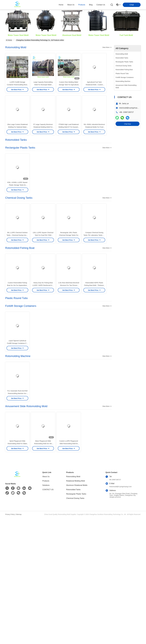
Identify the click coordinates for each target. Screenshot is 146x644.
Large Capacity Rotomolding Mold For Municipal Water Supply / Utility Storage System (43, 85)
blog (91, 5)
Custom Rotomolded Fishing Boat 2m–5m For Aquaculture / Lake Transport (17, 285)
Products (46, 481)
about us (71, 5)
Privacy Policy (10, 514)
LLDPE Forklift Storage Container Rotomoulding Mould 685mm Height (17, 85)
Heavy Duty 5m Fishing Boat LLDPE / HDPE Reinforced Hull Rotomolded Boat (43, 285)
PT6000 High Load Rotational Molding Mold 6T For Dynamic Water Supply (69, 127)
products (82, 5)
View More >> (107, 47)
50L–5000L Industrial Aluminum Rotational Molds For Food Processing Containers (94, 127)
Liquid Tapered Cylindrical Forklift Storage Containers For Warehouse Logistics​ (17, 343)
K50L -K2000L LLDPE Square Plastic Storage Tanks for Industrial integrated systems (17, 185)
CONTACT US (48, 490)
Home (61, 5)
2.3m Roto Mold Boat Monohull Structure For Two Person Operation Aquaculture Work (69, 285)
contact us (101, 5)
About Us (46, 477)
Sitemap (19, 514)
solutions (46, 485)
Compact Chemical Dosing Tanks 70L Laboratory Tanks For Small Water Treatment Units (94, 235)
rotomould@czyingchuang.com (131, 108)
